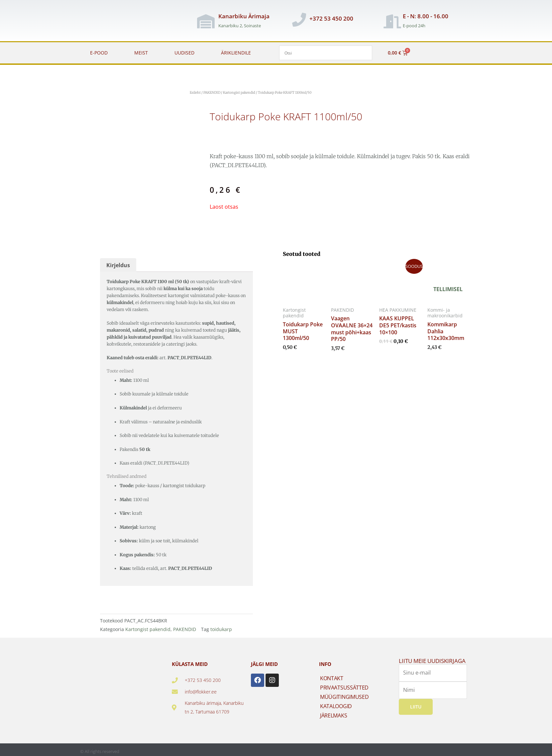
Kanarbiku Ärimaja (244, 16)
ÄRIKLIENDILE (236, 53)
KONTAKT (332, 678)
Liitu (416, 707)
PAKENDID (212, 93)
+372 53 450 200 (331, 18)
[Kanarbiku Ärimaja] (206, 21)
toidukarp (221, 629)
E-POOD (99, 53)
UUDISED (184, 53)
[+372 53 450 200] (299, 20)
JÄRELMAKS (333, 715)
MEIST (141, 53)
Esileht (195, 93)
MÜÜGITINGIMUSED (344, 697)
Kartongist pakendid (239, 93)
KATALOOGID (336, 706)
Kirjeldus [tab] (118, 265)
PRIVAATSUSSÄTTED (344, 688)
